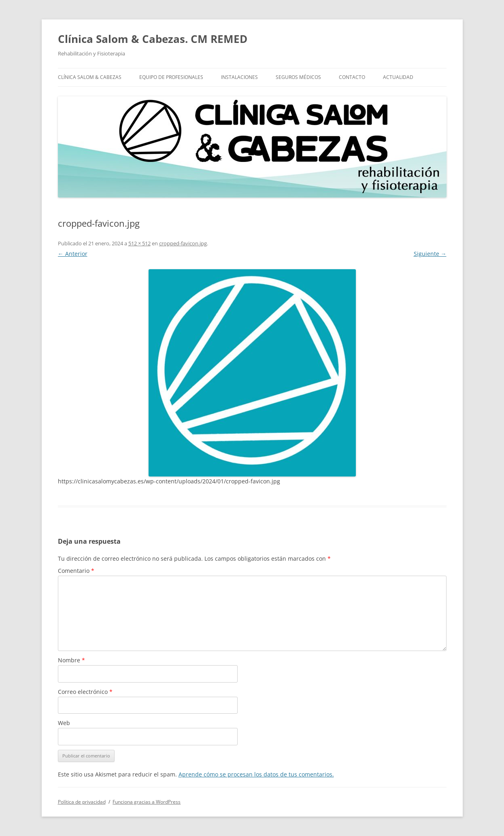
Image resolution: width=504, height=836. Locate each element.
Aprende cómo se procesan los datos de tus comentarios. (256, 774)
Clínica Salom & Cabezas (90, 77)
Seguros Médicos (298, 77)
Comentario (76, 571)
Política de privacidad (82, 802)
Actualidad (398, 77)
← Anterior (73, 254)
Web (64, 723)
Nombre (71, 660)
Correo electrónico (85, 692)
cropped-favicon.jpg (183, 243)
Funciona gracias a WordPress (147, 802)
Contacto (352, 77)
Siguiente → (430, 254)
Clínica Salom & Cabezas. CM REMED (153, 39)
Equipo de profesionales (171, 77)
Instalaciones (239, 77)
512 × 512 (139, 243)
